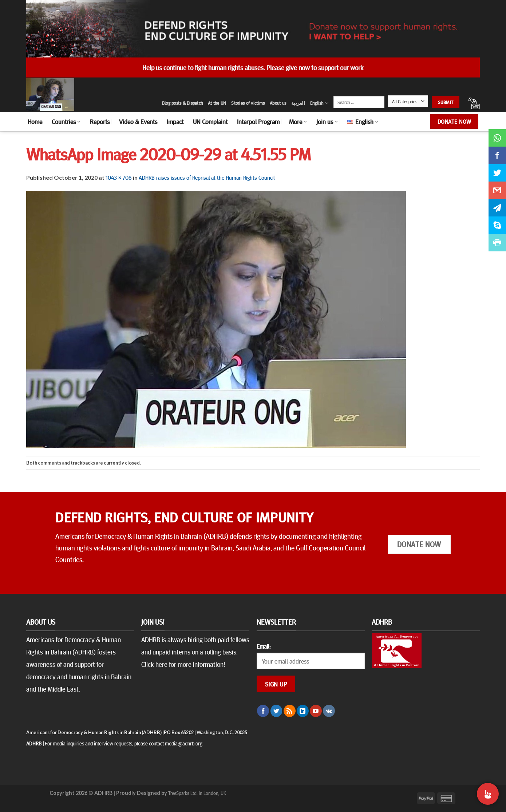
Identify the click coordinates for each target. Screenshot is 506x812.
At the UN (217, 103)
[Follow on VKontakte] (329, 711)
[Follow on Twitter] (276, 711)
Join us (327, 122)
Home (35, 122)
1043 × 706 (119, 177)
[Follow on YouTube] (316, 711)
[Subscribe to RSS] (290, 711)
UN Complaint (210, 122)
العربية (298, 103)
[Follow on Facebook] (263, 711)
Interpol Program (258, 122)
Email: (264, 646)
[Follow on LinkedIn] (303, 711)
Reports (100, 122)
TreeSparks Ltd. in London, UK (197, 793)
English (319, 103)
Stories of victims (248, 103)
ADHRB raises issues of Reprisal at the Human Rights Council (207, 177)
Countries (66, 122)
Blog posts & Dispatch (182, 103)
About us (278, 103)
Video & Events (138, 122)
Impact (175, 122)
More (298, 122)
